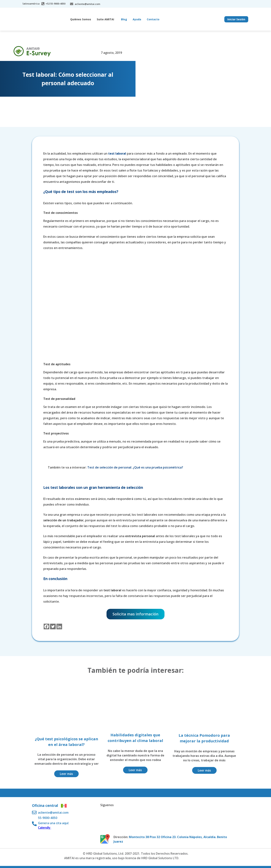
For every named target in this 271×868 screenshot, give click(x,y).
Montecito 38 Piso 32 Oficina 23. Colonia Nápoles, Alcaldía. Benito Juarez (170, 839)
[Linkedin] (59, 627)
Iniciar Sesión (236, 19)
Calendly (45, 828)
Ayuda (137, 19)
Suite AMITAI (105, 19)
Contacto (153, 19)
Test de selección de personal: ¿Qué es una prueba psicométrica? (136, 467)
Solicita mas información (135, 614)
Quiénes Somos (81, 19)
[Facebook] (46, 627)
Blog (124, 19)
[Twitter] (53, 627)
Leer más (66, 774)
